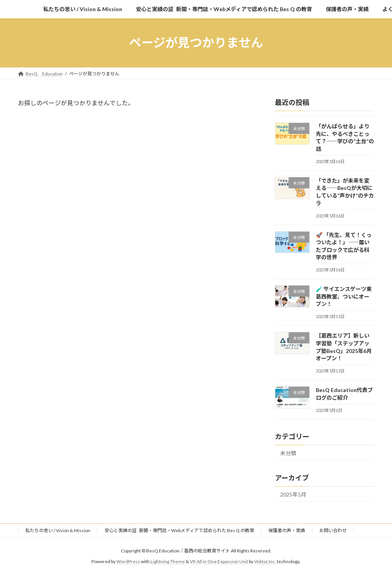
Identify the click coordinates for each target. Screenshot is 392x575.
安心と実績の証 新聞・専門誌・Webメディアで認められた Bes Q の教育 (179, 530)
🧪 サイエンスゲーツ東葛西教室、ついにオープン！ (344, 296)
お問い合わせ (333, 530)
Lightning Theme (168, 561)
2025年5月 (293, 494)
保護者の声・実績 (287, 530)
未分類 (288, 453)
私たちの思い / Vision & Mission (58, 530)
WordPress (128, 561)
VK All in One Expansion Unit (219, 561)
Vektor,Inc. (265, 561)
